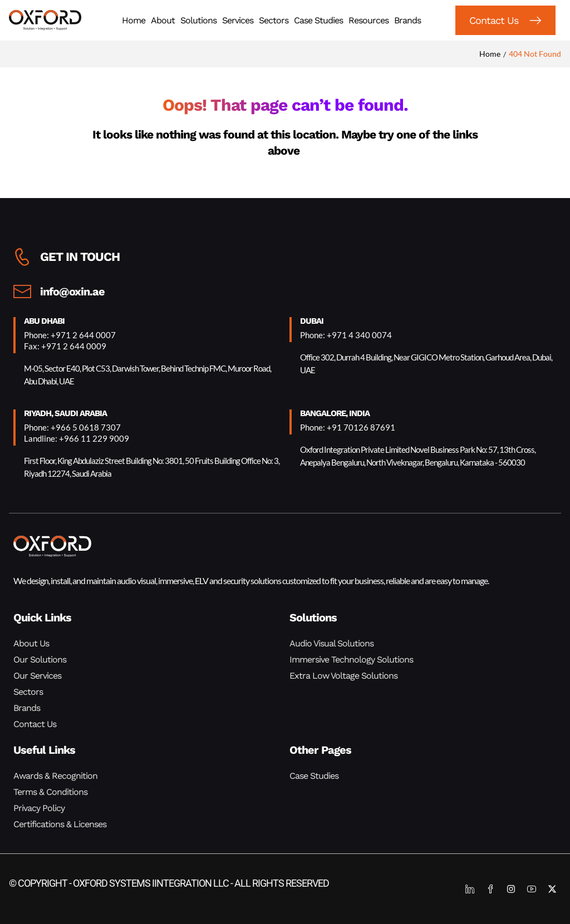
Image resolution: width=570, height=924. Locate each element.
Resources (368, 20)
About (163, 20)
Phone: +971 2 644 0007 (70, 335)
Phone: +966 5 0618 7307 (72, 427)
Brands (407, 20)
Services (238, 20)
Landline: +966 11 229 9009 (77, 438)
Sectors (274, 20)
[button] (505, 20)
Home (134, 20)
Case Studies (318, 20)
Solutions (198, 20)
